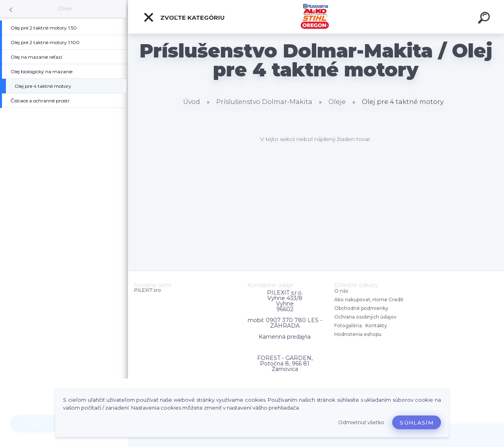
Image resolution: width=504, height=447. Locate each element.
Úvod (192, 102)
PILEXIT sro (147, 290)
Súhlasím (417, 423)
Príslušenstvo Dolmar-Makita (264, 102)
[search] (485, 19)
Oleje (65, 8)
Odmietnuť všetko (361, 422)
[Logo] (316, 17)
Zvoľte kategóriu (184, 17)
